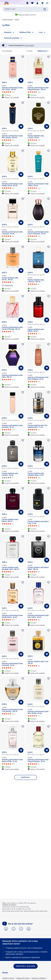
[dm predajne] (27, 3)
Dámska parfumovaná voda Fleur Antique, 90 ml (38, 378)
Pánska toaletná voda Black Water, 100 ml (38, 568)
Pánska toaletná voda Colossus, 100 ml (36, 281)
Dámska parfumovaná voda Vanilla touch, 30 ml (12, 616)
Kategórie (8, 33)
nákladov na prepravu (9, 905)
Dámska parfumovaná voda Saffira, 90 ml (38, 185)
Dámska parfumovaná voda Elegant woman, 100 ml (38, 89)
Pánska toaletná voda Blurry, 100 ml (10, 520)
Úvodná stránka (7, 20)
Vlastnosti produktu (12, 38)
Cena (41, 33)
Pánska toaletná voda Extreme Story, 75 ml (36, 474)
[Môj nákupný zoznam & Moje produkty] (32, 3)
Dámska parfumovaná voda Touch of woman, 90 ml (38, 233)
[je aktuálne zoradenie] (41, 51)
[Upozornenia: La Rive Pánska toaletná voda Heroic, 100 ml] (7, 285)
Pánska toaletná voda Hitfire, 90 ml (36, 330)
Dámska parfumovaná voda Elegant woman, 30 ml (38, 761)
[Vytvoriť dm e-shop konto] (26, 966)
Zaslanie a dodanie (39, 978)
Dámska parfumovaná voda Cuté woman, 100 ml (12, 710)
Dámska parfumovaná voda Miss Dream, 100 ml (12, 137)
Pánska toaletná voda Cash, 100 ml (38, 663)
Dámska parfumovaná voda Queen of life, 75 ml (12, 761)
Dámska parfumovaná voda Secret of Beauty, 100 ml (12, 328)
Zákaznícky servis (23, 978)
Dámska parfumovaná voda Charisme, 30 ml (12, 665)
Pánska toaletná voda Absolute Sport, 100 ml (10, 568)
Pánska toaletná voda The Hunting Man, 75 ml (38, 426)
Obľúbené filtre (25, 33)
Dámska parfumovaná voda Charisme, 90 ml (12, 233)
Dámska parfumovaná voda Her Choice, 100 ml (12, 89)
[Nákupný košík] (42, 3)
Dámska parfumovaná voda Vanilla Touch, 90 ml (12, 185)
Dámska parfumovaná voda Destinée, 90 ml (12, 426)
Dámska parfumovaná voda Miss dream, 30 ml (38, 713)
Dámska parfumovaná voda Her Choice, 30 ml (38, 616)
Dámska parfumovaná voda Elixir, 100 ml (12, 376)
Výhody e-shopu (8, 978)
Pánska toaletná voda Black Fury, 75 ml (38, 523)
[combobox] (25, 9)
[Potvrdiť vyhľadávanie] (45, 9)
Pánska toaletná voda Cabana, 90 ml (36, 137)
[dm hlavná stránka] (6, 3)
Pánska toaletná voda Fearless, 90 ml (10, 474)
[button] (47, 3)
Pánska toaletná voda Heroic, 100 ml (10, 279)
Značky (17, 20)
